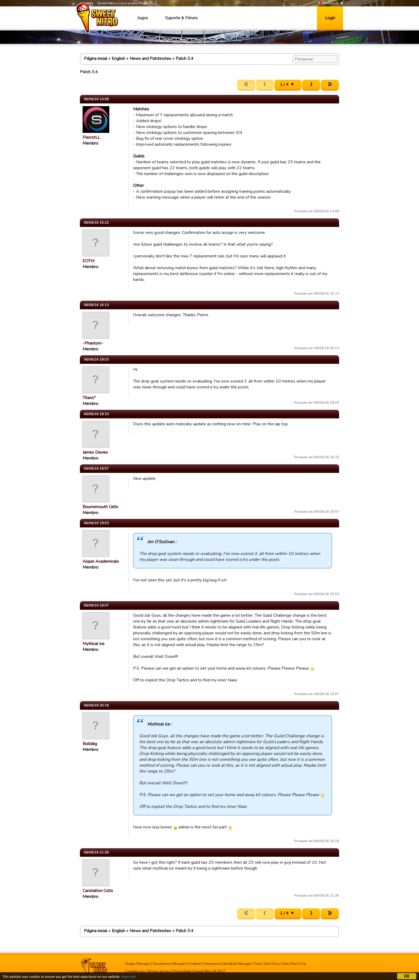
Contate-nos (135, 971)
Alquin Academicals (101, 561)
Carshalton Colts (98, 891)
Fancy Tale (280, 964)
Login (330, 18)
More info (129, 977)
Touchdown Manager (169, 964)
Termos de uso (159, 971)
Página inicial (96, 59)
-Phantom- (93, 343)
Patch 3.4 (185, 59)
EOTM (88, 261)
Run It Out (298, 964)
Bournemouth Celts (100, 507)
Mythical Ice (94, 644)
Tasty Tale (262, 964)
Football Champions (204, 964)
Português (328, 3)
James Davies (95, 452)
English (118, 59)
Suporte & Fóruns (181, 18)
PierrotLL (91, 137)
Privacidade (182, 971)
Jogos (143, 18)
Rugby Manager (138, 964)
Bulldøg (90, 744)
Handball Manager (237, 964)
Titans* (89, 398)
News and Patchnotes (150, 59)
